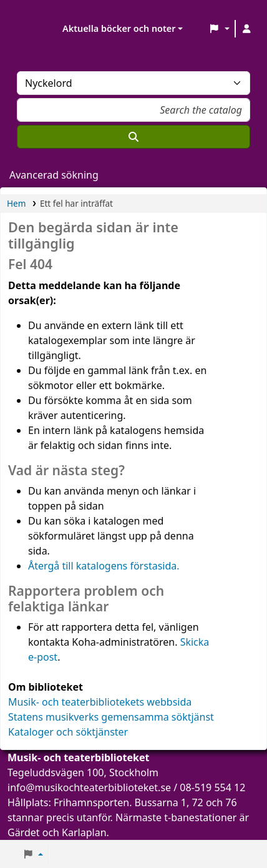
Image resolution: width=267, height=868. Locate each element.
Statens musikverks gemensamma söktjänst (111, 717)
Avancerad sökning (54, 175)
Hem (16, 203)
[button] (219, 29)
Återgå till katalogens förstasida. (104, 566)
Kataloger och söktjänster (68, 732)
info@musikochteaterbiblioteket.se (89, 787)
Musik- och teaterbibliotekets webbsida (100, 702)
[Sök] (133, 137)
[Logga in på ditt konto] (246, 29)
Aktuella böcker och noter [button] (119, 28)
